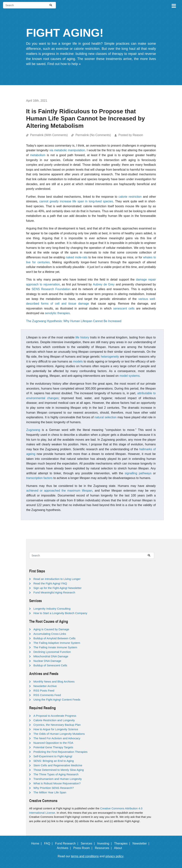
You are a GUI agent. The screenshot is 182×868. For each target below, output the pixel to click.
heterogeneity (110, 357)
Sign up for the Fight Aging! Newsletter (58, 588)
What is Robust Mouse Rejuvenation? (57, 783)
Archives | (65, 848)
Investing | (105, 843)
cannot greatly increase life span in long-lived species (76, 201)
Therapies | (123, 843)
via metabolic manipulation (67, 150)
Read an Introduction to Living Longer (57, 579)
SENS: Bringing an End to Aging (54, 761)
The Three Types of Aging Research (56, 774)
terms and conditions (85, 856)
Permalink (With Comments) (49, 135)
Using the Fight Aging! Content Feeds (57, 700)
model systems (130, 376)
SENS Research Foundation (51, 289)
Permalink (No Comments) (93, 135)
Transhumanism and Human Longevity (58, 779)
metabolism (38, 155)
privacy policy (114, 856)
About (120, 848)
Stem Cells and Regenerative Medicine (58, 765)
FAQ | (49, 843)
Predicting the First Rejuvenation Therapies (61, 752)
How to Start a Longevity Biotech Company (60, 613)
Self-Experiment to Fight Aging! (53, 756)
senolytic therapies (57, 313)
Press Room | (84, 848)
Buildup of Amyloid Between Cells (54, 638)
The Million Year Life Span (50, 792)
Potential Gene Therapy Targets (53, 747)
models (78, 361)
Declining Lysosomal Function (52, 652)
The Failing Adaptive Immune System (57, 643)
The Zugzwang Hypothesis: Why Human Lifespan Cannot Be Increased (74, 321)
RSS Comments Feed (47, 695)
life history (82, 337)
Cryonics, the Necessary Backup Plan (57, 725)
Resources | (104, 848)
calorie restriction (130, 197)
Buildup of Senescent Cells (50, 665)
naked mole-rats (77, 257)
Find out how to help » (64, 64)
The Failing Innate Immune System (55, 647)
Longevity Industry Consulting (52, 609)
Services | (89, 843)
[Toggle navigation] (174, 5)
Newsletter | (142, 843)
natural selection (105, 417)
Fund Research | (67, 843)
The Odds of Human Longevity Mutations (59, 734)
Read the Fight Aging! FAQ (50, 583)
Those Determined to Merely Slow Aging (59, 770)
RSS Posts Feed (44, 691)
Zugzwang (33, 430)
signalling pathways (138, 473)
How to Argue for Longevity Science (56, 729)
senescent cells (124, 308)
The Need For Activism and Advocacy (57, 738)
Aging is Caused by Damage (51, 629)
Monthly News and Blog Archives (54, 681)
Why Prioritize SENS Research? (54, 788)
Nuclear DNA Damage (47, 661)
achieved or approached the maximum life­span (59, 491)
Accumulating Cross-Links (50, 634)
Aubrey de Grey (104, 284)
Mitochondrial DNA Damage (51, 656)
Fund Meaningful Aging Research (54, 592)
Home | (37, 843)
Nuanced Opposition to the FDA (53, 743)
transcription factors (40, 478)
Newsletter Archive (45, 686)
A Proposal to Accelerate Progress (55, 716)
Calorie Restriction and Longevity (54, 720)
